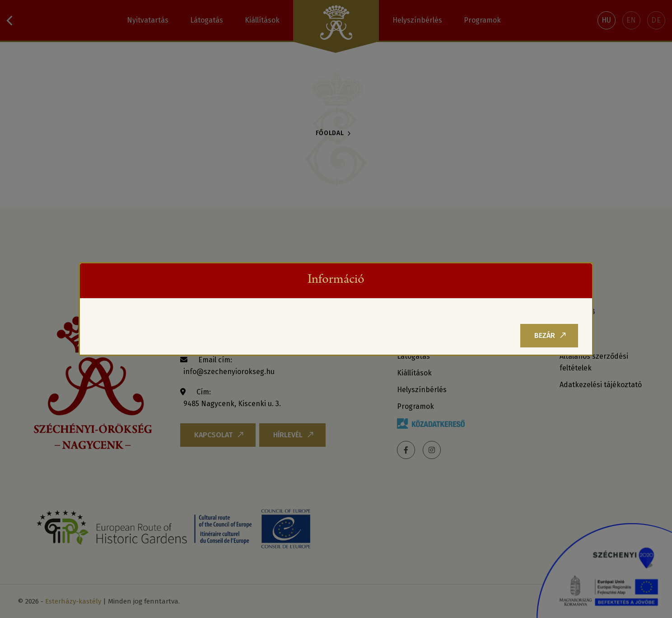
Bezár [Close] (550, 336)
